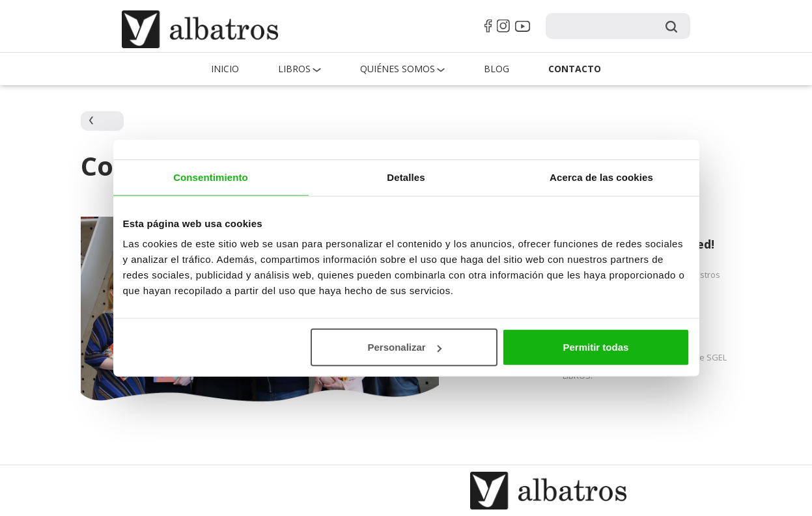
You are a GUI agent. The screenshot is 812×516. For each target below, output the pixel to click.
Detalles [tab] (406, 177)
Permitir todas (596, 347)
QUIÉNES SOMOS (398, 69)
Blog (497, 69)
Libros (294, 69)
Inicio (225, 69)
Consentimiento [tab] (211, 177)
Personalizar (405, 347)
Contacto (575, 69)
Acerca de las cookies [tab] (601, 177)
